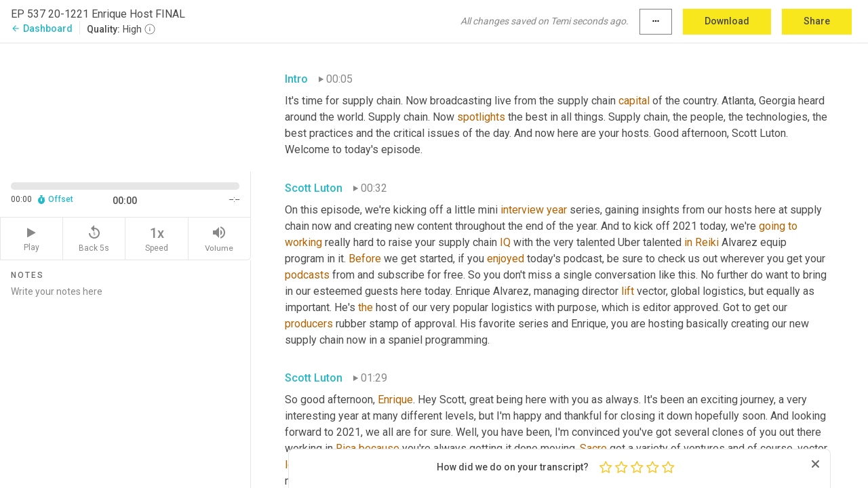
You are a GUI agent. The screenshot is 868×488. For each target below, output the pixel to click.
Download (727, 21)
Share (817, 21)
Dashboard (42, 28)
